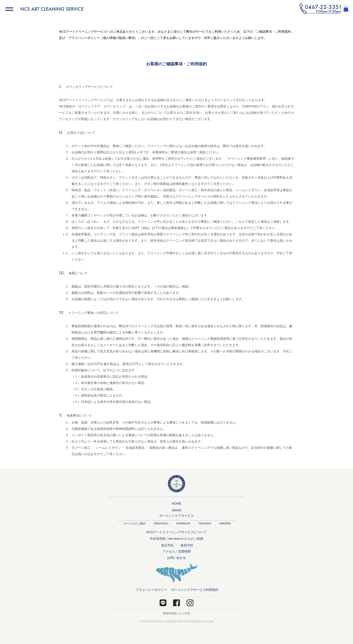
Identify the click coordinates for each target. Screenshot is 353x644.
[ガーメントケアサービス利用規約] (195, 590)
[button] (320, 9)
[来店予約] (167, 546)
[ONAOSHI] (205, 524)
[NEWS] (176, 510)
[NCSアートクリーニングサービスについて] (176, 532)
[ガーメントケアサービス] (176, 516)
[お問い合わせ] (177, 558)
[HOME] (176, 504)
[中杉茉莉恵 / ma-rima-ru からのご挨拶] (176, 539)
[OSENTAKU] (161, 524)
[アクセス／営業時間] (176, 552)
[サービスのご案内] (134, 524)
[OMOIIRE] (225, 524)
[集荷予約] (187, 546)
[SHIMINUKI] (183, 524)
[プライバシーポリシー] (152, 590)
